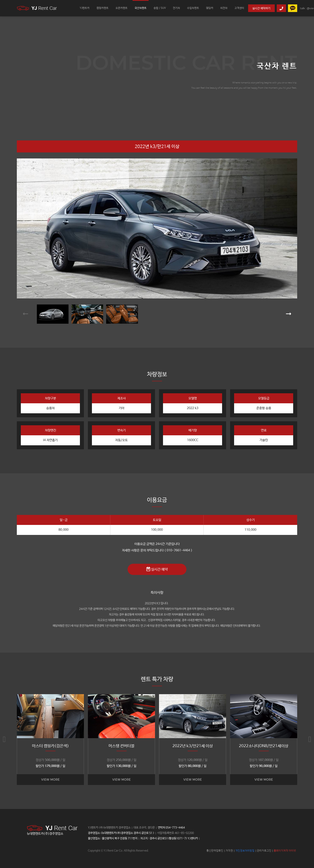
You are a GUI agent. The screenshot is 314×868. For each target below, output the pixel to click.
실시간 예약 (157, 569)
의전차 (224, 8)
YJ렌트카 (85, 8)
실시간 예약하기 (261, 8)
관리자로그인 (264, 851)
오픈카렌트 (122, 8)
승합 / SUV (160, 8)
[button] (25, 314)
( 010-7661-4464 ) (178, 550)
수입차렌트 (193, 8)
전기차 (176, 8)
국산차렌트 (141, 8)
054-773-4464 (175, 828)
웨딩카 (210, 8)
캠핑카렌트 (103, 8)
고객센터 (239, 8)
